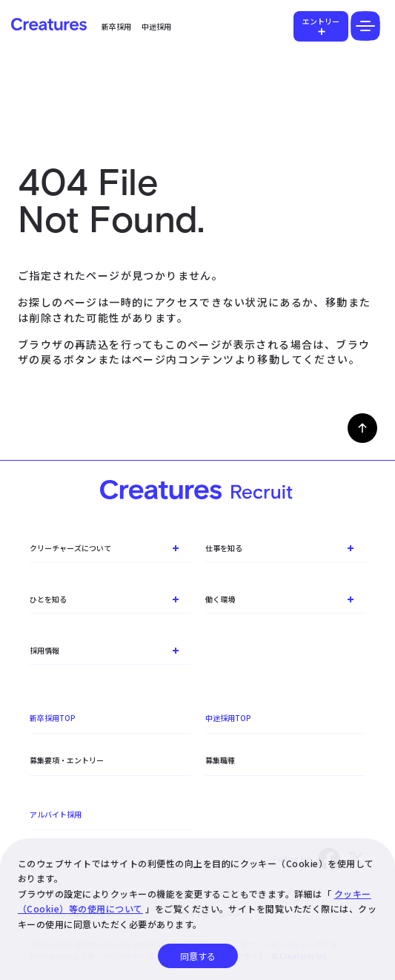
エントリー (321, 21)
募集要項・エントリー (67, 760)
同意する (198, 956)
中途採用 (156, 26)
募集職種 (220, 760)
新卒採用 (116, 26)
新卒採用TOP (53, 718)
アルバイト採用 (56, 814)
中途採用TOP (228, 718)
